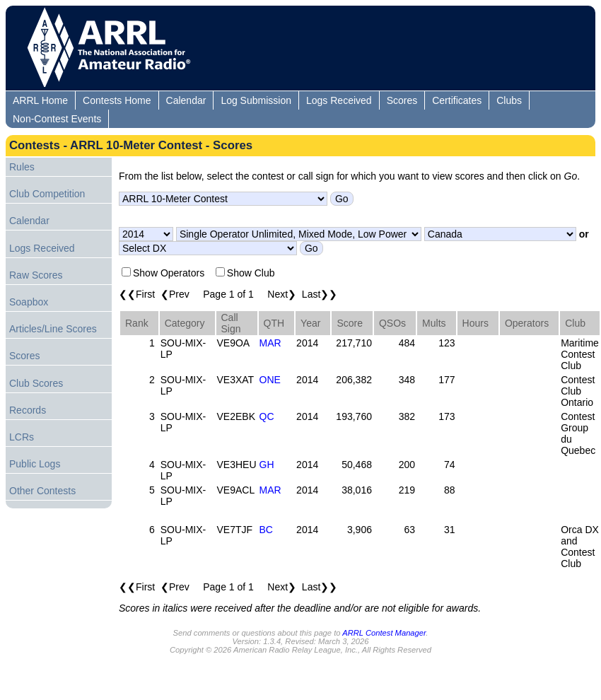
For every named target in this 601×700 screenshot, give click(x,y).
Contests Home (117, 100)
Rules (22, 167)
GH (267, 465)
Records (28, 410)
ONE (270, 380)
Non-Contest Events (57, 119)
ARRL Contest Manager (384, 633)
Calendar (186, 100)
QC (267, 416)
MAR (270, 343)
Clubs (509, 100)
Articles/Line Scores (53, 329)
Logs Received (339, 100)
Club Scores (36, 383)
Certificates (457, 100)
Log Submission (256, 100)
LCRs (22, 437)
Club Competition (47, 194)
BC (266, 530)
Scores (402, 100)
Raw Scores (36, 275)
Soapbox (29, 302)
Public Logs (35, 464)
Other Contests (42, 491)
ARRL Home (40, 100)
